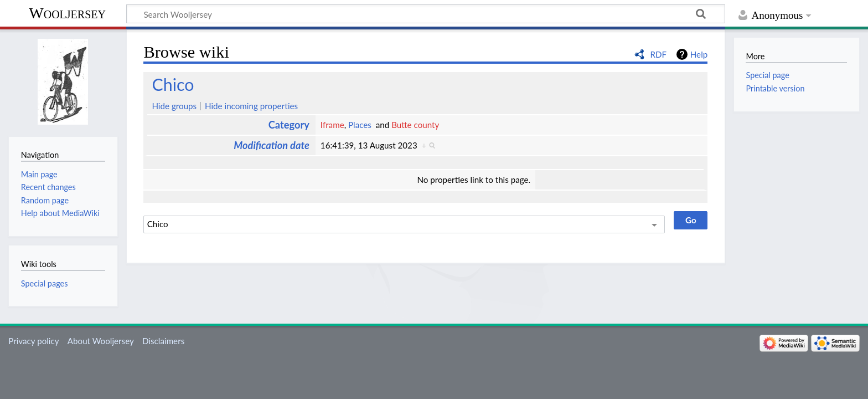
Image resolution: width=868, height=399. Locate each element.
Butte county (415, 125)
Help (699, 54)
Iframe (332, 125)
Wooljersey (67, 13)
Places (360, 125)
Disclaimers (163, 341)
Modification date (272, 145)
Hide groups (174, 106)
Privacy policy (33, 341)
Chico (173, 84)
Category (289, 125)
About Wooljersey (101, 341)
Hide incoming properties (251, 106)
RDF (658, 54)
